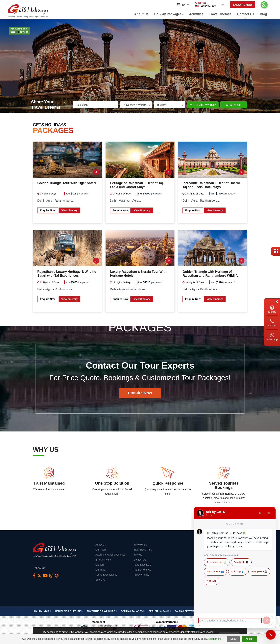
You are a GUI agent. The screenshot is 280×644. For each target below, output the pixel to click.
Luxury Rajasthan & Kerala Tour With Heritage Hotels (138, 274)
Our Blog (100, 570)
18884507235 (208, 6)
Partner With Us (142, 570)
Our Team (101, 550)
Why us (138, 555)
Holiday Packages (169, 14)
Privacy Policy (141, 575)
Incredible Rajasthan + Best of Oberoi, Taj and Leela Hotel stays (212, 185)
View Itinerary (69, 210)
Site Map (100, 580)
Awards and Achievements (110, 555)
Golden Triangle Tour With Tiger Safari (67, 183)
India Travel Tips (143, 550)
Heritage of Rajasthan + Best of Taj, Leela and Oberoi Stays (137, 185)
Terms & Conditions (106, 575)
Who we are (140, 545)
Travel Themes (220, 14)
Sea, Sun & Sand (160, 611)
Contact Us (246, 14)
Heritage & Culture (69, 611)
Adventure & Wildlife (102, 611)
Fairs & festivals (142, 565)
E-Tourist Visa (103, 560)
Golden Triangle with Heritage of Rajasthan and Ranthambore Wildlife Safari (210, 274)
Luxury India (42, 611)
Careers (100, 565)
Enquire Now (243, 5)
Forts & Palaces (133, 611)
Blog (263, 14)
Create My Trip (203, 105)
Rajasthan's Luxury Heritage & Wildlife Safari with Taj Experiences (67, 274)
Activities (196, 14)
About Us (141, 14)
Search (234, 105)
